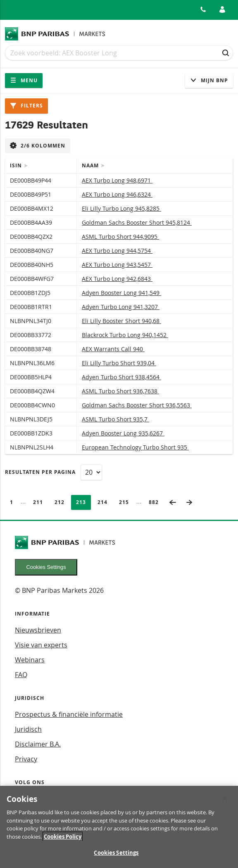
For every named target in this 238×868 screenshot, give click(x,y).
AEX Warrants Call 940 (113, 349)
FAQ (21, 675)
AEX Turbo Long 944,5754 (117, 251)
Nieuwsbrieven (38, 630)
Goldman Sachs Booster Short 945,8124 (137, 222)
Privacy (26, 759)
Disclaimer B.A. (38, 744)
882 (156, 502)
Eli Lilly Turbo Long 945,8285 (121, 208)
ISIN (17, 165)
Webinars (30, 660)
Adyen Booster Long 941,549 (121, 293)
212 (62, 502)
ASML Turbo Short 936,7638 (120, 391)
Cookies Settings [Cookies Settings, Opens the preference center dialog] (116, 854)
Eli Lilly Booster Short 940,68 (121, 321)
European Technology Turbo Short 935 (135, 447)
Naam (91, 165)
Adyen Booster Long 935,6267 (123, 433)
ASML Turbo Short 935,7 (115, 419)
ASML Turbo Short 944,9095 (120, 237)
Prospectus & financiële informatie (69, 714)
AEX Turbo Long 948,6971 (117, 180)
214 (105, 502)
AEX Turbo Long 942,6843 (117, 279)
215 (126, 502)
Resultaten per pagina (40, 472)
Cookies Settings (46, 567)
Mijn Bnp (209, 80)
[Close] (225, 801)
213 (83, 502)
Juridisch (28, 729)
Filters (26, 106)
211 (40, 502)
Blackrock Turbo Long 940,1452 (125, 335)
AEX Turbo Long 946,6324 (117, 194)
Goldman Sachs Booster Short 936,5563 (137, 405)
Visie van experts (41, 645)
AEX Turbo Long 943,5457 (117, 265)
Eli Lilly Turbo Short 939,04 (119, 363)
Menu (24, 80)
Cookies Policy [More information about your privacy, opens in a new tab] (63, 838)
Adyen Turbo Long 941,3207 (121, 307)
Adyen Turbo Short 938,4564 (121, 377)
